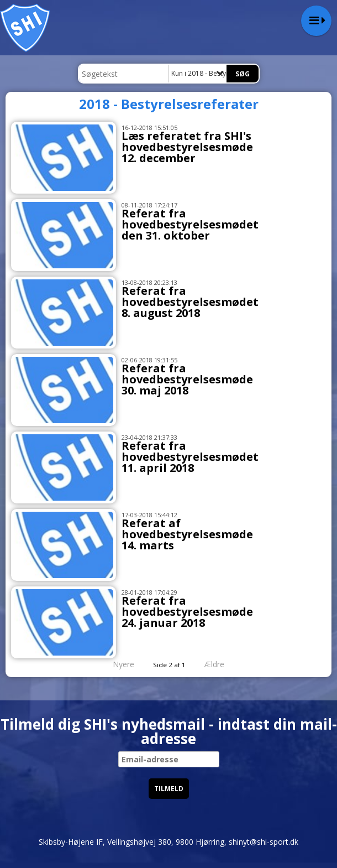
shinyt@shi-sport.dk (264, 842)
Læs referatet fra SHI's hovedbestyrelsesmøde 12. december (187, 147)
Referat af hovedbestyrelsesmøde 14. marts (187, 534)
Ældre (222, 664)
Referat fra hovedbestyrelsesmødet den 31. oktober (190, 224)
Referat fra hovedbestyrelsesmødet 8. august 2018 (190, 302)
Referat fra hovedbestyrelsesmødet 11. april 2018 (190, 457)
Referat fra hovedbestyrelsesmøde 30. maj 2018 (187, 379)
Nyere (117, 664)
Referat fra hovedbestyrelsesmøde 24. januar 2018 (187, 612)
